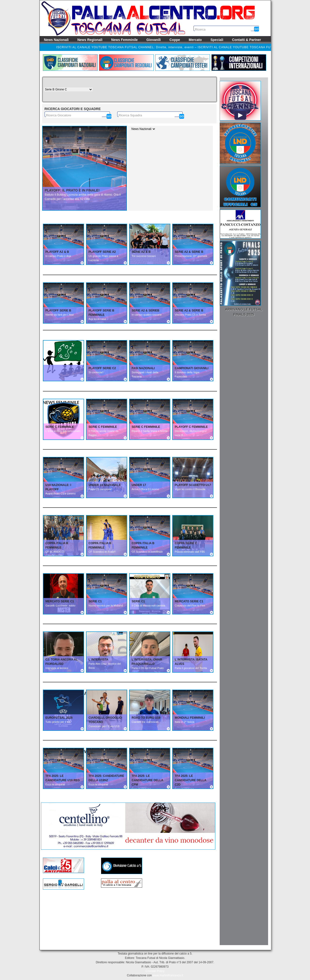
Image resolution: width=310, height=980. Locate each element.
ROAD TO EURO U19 (146, 718)
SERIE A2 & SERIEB (146, 311)
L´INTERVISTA (99, 660)
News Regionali (90, 40)
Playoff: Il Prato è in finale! (72, 190)
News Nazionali (56, 40)
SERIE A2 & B (141, 252)
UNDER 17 (139, 485)
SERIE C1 (95, 601)
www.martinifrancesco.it (168, 975)
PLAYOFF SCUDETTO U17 (193, 485)
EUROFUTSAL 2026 (59, 718)
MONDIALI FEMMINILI (190, 718)
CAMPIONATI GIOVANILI (192, 368)
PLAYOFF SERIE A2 (102, 252)
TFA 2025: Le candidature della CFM (147, 780)
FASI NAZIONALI (143, 368)
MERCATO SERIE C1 (60, 601)
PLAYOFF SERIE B (58, 311)
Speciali (217, 40)
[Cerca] (109, 116)
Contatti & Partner (247, 40)
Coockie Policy (155, 971)
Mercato (195, 40)
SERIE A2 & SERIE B (189, 252)
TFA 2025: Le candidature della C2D (191, 780)
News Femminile (124, 40)
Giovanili (154, 40)
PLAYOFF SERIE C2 (102, 368)
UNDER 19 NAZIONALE (105, 485)
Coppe (175, 40)
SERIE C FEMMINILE (60, 427)
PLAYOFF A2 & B (57, 252)
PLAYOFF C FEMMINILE (191, 427)
